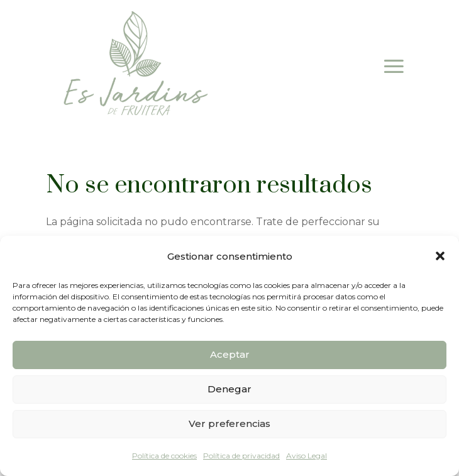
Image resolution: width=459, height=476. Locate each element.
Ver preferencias (229, 423)
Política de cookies (164, 456)
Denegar (229, 389)
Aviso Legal (307, 456)
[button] (440, 256)
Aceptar (230, 354)
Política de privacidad (241, 456)
